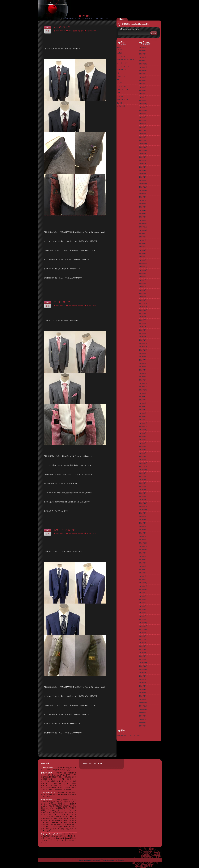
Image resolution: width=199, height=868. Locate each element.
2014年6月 (143, 523)
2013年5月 (143, 566)
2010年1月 (143, 699)
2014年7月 (143, 520)
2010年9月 (143, 673)
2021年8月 (143, 237)
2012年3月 (143, 613)
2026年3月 (143, 54)
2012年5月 (143, 606)
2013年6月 (143, 563)
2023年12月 (143, 144)
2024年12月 (143, 104)
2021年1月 (143, 260)
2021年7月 (143, 240)
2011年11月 (143, 626)
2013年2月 (143, 576)
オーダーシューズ (123, 66)
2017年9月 (143, 393)
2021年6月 (143, 244)
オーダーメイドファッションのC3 (129, 736)
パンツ (120, 83)
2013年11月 (143, 546)
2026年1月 (143, 61)
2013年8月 (143, 556)
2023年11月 (143, 147)
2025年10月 (143, 71)
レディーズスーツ (123, 100)
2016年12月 (143, 423)
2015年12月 (143, 463)
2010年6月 (143, 683)
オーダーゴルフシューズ (126, 60)
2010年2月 (143, 696)
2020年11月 (143, 267)
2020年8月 (143, 277)
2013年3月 (143, 573)
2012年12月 (143, 583)
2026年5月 (143, 47)
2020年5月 (143, 287)
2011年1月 (143, 659)
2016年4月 (143, 450)
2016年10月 (143, 430)
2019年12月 (143, 303)
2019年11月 (143, 307)
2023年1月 (143, 180)
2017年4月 (143, 410)
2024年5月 (143, 127)
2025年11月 (143, 67)
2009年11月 (143, 706)
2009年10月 (143, 709)
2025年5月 (143, 87)
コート (120, 73)
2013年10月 (143, 550)
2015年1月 (143, 500)
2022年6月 (143, 204)
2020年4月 (143, 290)
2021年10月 (143, 230)
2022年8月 (143, 197)
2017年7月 (143, 400)
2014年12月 (143, 503)
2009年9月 (143, 713)
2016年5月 (143, 446)
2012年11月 (143, 586)
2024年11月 (143, 107)
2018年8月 (143, 357)
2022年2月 (143, 217)
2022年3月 (143, 214)
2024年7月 (143, 120)
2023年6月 (143, 164)
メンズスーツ (91, 31)
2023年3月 (143, 174)
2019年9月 (143, 313)
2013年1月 (143, 580)
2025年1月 (143, 100)
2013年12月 (143, 543)
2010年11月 (143, 666)
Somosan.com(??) (96, 860)
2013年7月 (143, 560)
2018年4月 (143, 370)
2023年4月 (143, 170)
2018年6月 (143, 363)
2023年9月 (143, 154)
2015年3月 (143, 493)
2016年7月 (143, 440)
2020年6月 (143, 283)
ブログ (120, 49)
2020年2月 (143, 297)
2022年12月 (143, 184)
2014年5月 (143, 526)
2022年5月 (143, 207)
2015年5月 (143, 486)
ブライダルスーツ (123, 90)
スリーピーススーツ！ (65, 530)
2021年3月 (143, 254)
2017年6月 (143, 403)
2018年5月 (143, 367)
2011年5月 (143, 646)
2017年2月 (143, 417)
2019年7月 (143, 320)
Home (122, 19)
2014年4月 (143, 530)
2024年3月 (143, 134)
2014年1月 (143, 540)
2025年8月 (143, 77)
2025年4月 (143, 91)
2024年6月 (143, 124)
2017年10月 (143, 390)
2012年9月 (143, 593)
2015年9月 (143, 473)
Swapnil (121, 860)
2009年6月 (143, 723)
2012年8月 (143, 596)
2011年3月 (143, 653)
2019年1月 (143, 340)
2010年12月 (143, 663)
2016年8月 (143, 436)
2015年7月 (143, 480)
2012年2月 (143, 616)
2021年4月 (143, 250)
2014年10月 (143, 510)
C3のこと (121, 47)
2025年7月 (143, 81)
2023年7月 (143, 160)
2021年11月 (143, 227)
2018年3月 (143, 373)
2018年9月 (143, 353)
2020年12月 (143, 264)
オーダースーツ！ (63, 27)
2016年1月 (143, 460)
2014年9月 (143, 513)
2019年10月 (143, 310)
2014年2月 (143, 536)
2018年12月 (143, 343)
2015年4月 (143, 490)
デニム (120, 80)
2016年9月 (143, 433)
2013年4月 (143, 570)
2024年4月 (143, 130)
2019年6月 (143, 323)
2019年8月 (143, 317)
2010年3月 (143, 693)
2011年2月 (143, 656)
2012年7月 (143, 600)
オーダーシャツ (123, 63)
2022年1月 (143, 220)
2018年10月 (143, 350)
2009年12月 (143, 703)
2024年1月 (143, 140)
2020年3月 (143, 293)
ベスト (120, 93)
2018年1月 (143, 380)
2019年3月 (143, 333)
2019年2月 (143, 337)
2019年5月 (143, 327)
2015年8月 (143, 476)
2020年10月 (143, 270)
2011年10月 (143, 629)
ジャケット (121, 76)
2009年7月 (143, 719)
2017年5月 (143, 407)
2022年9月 (143, 194)
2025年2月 (143, 97)
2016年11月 (143, 427)
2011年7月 (143, 639)
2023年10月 (143, 150)
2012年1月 (143, 619)
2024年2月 (143, 137)
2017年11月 (143, 387)
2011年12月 (143, 623)
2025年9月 (143, 74)
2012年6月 (143, 603)
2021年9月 (143, 234)
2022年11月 (143, 187)
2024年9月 (143, 114)
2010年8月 (143, 676)
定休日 (120, 103)
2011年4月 (143, 649)
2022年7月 (143, 200)
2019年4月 (143, 330)
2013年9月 (143, 553)
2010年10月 (143, 669)
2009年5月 (143, 726)
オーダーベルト (123, 70)
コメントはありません (76, 31)
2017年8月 (143, 397)
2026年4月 (143, 51)
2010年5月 (143, 686)
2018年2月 (143, 377)
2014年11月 (143, 506)
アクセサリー (122, 56)
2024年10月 (143, 110)
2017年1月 (143, 420)
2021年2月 (143, 257)
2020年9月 (143, 273)
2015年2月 (143, 496)
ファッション (122, 86)
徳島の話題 (121, 106)
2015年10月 (143, 470)
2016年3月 (143, 453)
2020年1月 (143, 300)
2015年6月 (143, 483)
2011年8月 (143, 636)
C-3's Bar (85, 16)
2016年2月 (143, 456)
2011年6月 (143, 643)
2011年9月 (143, 633)
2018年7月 (143, 360)
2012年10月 (143, 590)
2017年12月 (143, 383)
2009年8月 (143, 716)
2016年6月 (143, 443)
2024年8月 (143, 117)
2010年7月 (143, 679)
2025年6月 (143, 84)
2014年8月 (143, 516)
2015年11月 (143, 466)
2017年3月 (143, 413)
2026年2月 (143, 57)
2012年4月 (143, 609)
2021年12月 (143, 224)
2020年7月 (143, 280)
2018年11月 (143, 347)
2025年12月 (143, 64)
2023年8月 (143, 157)
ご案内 (120, 53)
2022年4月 (143, 210)
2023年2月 (143, 177)
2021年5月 (143, 247)
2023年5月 (143, 167)
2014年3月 (143, 533)
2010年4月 (143, 689)
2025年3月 (143, 94)
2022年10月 (143, 190)
